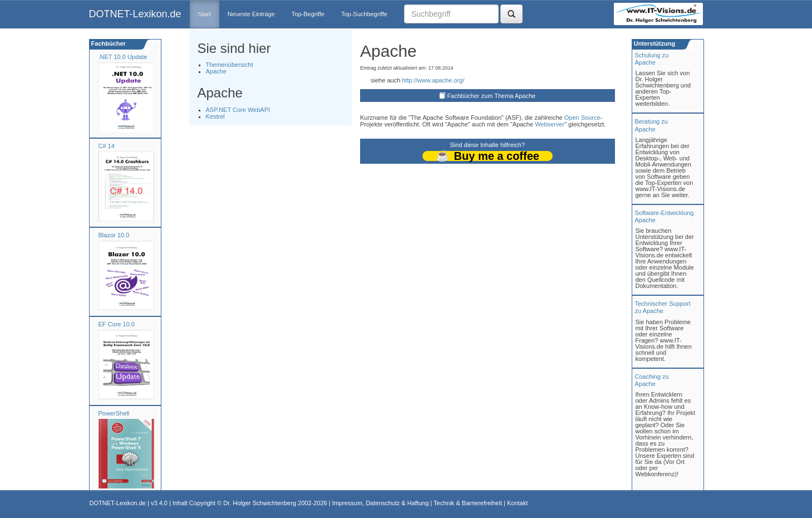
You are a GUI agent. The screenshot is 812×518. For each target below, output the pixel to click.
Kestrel (215, 116)
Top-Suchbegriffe (364, 14)
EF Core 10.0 (117, 324)
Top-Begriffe (308, 14)
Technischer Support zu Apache (663, 307)
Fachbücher (108, 43)
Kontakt (517, 503)
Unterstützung (654, 43)
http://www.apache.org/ (433, 80)
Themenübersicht (230, 65)
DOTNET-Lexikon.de (135, 14)
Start (205, 14)
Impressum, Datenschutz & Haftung (381, 503)
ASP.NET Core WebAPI (238, 110)
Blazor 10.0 (114, 235)
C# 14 (107, 146)
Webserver (550, 124)
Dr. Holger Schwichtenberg (260, 503)
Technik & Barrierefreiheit (468, 503)
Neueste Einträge (251, 14)
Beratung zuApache (651, 125)
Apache (216, 71)
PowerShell (114, 413)
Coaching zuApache (652, 380)
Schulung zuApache (652, 59)
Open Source (582, 118)
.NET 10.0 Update (123, 57)
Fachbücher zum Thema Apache (491, 96)
